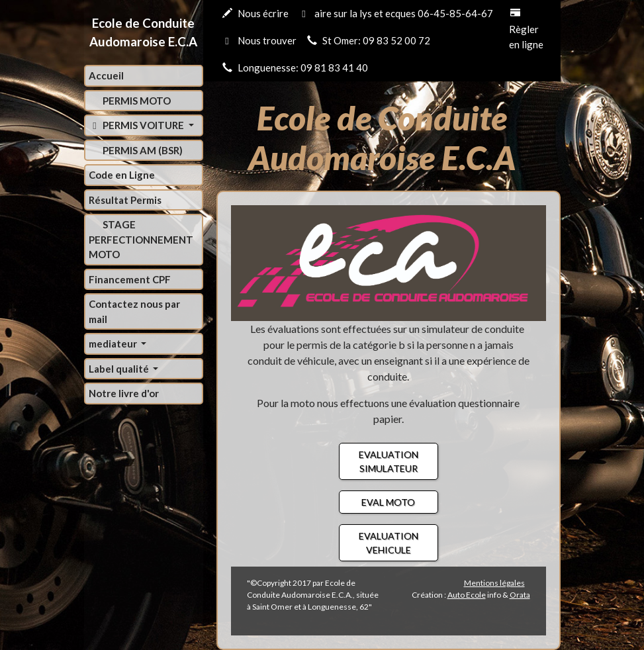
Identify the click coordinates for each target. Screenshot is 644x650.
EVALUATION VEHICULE (389, 543)
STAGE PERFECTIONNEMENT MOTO (141, 239)
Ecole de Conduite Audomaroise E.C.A (143, 32)
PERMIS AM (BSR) (142, 150)
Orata (520, 595)
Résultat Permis (125, 200)
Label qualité (120, 369)
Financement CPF (130, 279)
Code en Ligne (122, 175)
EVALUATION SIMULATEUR (389, 461)
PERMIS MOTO (136, 101)
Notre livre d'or (124, 393)
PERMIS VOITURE (138, 125)
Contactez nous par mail (134, 311)
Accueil (106, 75)
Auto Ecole (467, 595)
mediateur (114, 344)
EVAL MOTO (388, 502)
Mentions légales (494, 583)
